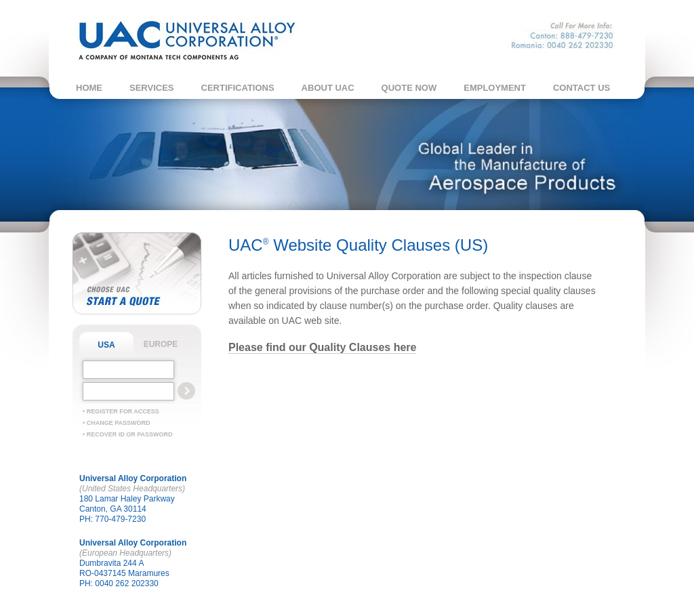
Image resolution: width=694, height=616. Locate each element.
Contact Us (581, 88)
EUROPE (161, 344)
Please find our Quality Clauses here (322, 347)
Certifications (238, 88)
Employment (495, 88)
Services (152, 88)
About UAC (328, 88)
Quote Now (409, 88)
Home (89, 88)
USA (106, 345)
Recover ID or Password (130, 434)
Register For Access (123, 411)
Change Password (119, 423)
